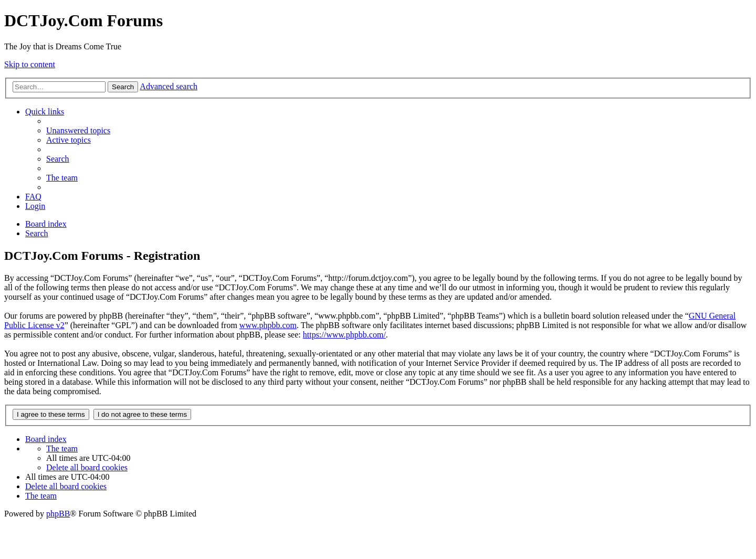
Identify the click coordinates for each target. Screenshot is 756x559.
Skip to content (30, 64)
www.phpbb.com (268, 325)
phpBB (58, 514)
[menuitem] (78, 130)
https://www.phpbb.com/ (344, 335)
